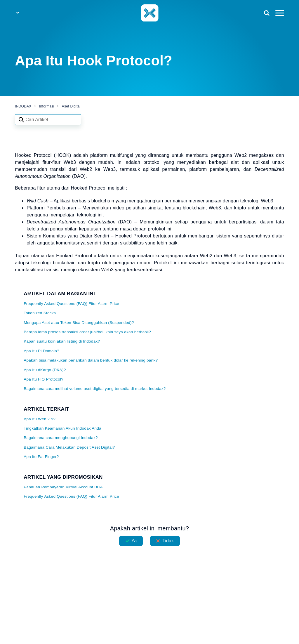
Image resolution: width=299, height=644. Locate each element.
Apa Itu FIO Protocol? (44, 379)
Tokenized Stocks (40, 313)
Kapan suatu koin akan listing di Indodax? (62, 341)
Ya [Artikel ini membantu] (134, 541)
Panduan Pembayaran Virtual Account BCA (63, 487)
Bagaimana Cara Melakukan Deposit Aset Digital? (69, 447)
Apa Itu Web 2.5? (40, 419)
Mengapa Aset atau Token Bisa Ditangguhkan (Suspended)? (79, 323)
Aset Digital (71, 106)
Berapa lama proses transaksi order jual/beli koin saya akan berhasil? (87, 332)
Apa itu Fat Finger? (41, 457)
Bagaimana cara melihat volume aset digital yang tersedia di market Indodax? (95, 389)
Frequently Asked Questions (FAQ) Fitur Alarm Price (71, 304)
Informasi (47, 106)
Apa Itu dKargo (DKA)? (45, 370)
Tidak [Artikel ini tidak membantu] (168, 541)
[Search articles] (48, 120)
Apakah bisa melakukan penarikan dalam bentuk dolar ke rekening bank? (91, 360)
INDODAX (23, 106)
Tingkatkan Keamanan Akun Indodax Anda (62, 428)
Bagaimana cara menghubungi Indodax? (61, 438)
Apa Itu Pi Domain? (41, 351)
